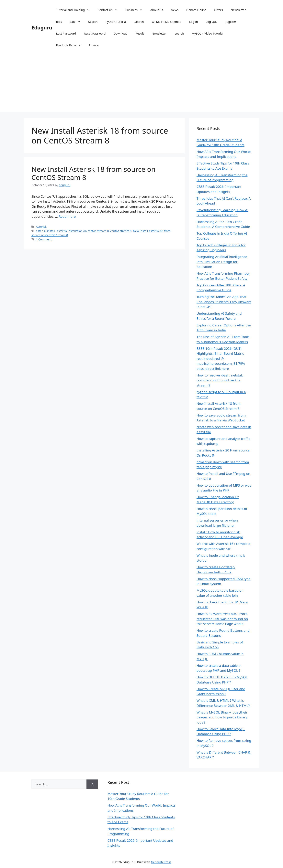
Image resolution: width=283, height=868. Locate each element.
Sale (77, 22)
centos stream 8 (121, 231)
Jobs (59, 22)
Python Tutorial (116, 22)
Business (136, 10)
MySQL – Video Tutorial (208, 33)
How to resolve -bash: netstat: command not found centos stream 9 (220, 380)
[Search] (92, 784)
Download (120, 33)
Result (140, 33)
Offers (219, 10)
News (175, 10)
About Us (157, 10)
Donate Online (196, 10)
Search (93, 22)
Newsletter (238, 10)
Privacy (94, 45)
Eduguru (42, 27)
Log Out (211, 22)
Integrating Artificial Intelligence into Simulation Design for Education (222, 262)
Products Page (71, 45)
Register (231, 22)
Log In (194, 22)
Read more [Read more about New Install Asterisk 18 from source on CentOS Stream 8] (67, 216)
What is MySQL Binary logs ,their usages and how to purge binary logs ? (222, 717)
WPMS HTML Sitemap (166, 22)
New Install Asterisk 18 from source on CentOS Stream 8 (93, 173)
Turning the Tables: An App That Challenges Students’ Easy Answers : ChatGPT (224, 302)
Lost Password (66, 33)
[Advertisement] (141, 84)
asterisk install (45, 231)
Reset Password (95, 33)
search (179, 33)
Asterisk (41, 227)
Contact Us (109, 10)
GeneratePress (161, 862)
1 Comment (44, 239)
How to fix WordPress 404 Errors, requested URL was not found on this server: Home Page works (222, 619)
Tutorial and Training (75, 10)
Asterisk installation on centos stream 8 (83, 231)
